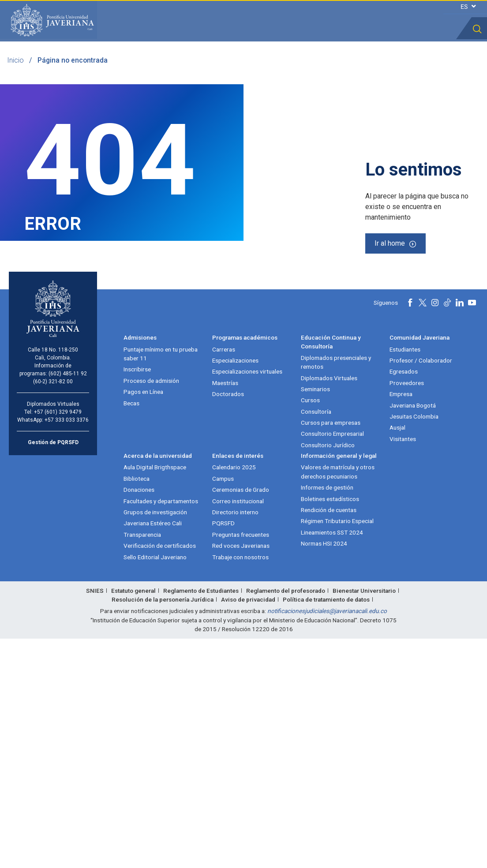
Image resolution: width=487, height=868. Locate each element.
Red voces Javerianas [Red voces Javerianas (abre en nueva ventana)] (241, 775)
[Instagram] (435, 532)
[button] (477, 29)
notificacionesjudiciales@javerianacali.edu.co (327, 840)
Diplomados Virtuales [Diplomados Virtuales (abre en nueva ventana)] (329, 607)
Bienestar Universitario (364, 820)
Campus (223, 708)
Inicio (15, 60)
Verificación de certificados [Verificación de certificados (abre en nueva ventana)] (160, 775)
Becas (131, 632)
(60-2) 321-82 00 (53, 611)
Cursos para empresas (331, 652)
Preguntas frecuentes (241, 764)
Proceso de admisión (151, 610)
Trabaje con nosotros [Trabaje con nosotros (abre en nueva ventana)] (240, 786)
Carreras (224, 579)
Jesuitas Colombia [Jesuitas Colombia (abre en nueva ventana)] (414, 646)
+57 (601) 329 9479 (58, 641)
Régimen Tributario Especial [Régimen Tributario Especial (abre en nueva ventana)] (337, 750)
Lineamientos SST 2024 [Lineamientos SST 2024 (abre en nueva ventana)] (332, 762)
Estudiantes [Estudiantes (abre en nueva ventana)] (405, 579)
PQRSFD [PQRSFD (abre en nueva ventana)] (223, 752)
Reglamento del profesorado (286, 820)
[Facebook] (410, 532)
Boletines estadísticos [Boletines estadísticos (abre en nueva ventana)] (330, 728)
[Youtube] (472, 532)
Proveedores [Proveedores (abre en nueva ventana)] (407, 612)
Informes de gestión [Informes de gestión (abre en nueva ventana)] (327, 717)
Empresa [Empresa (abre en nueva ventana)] (401, 623)
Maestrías (225, 612)
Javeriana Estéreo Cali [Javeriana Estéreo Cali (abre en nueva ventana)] (153, 752)
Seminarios (315, 618)
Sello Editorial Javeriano (155, 786)
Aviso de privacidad (248, 829)
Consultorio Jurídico (328, 674)
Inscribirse (137, 599)
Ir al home (390, 354)
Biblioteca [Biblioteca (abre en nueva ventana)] (137, 708)
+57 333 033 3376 (67, 649)
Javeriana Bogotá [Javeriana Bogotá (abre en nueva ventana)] (413, 635)
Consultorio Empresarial (332, 663)
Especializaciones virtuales (247, 601)
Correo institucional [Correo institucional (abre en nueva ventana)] (238, 730)
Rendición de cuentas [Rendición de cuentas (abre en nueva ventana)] (329, 739)
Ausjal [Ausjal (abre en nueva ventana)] (397, 657)
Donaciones (139, 719)
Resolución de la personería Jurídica (163, 829)
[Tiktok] (447, 532)
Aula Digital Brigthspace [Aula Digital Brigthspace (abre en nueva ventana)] (155, 697)
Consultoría (316, 641)
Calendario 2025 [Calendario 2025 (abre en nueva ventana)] (234, 697)
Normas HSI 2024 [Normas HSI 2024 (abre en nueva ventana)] (324, 773)
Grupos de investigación (155, 741)
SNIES (95, 820)
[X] (423, 532)
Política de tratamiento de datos (326, 829)
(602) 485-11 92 (68, 603)
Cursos (310, 629)
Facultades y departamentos (161, 730)
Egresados (404, 601)
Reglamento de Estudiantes (201, 820)
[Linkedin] (460, 532)
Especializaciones (235, 590)
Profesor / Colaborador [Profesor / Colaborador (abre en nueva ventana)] (421, 590)
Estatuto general (133, 820)
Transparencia (142, 764)
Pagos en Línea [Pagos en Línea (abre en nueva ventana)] (143, 621)
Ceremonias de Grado (241, 719)
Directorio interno (235, 741)
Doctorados (228, 623)
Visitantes (403, 668)
